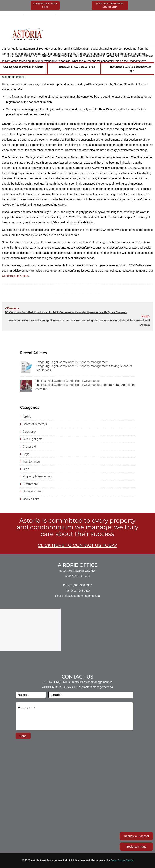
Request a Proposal (136, 836)
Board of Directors (35, 424)
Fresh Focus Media (122, 860)
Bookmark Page (136, 847)
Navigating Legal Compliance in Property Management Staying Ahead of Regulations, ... (84, 368)
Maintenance (31, 462)
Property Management (38, 476)
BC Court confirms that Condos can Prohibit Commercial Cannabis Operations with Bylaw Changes (66, 312)
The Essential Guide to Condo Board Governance (68, 381)
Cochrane (29, 432)
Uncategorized (33, 491)
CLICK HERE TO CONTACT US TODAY (77, 545)
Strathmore (30, 484)
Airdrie (27, 417)
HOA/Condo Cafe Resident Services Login (131, 69)
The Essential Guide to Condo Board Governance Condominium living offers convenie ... (85, 387)
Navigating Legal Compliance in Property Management (72, 362)
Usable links (31, 499)
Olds (26, 469)
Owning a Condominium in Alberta (23, 67)
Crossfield (29, 447)
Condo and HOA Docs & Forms (77, 67)
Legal (27, 454)
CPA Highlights (33, 439)
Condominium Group (15, 276)
